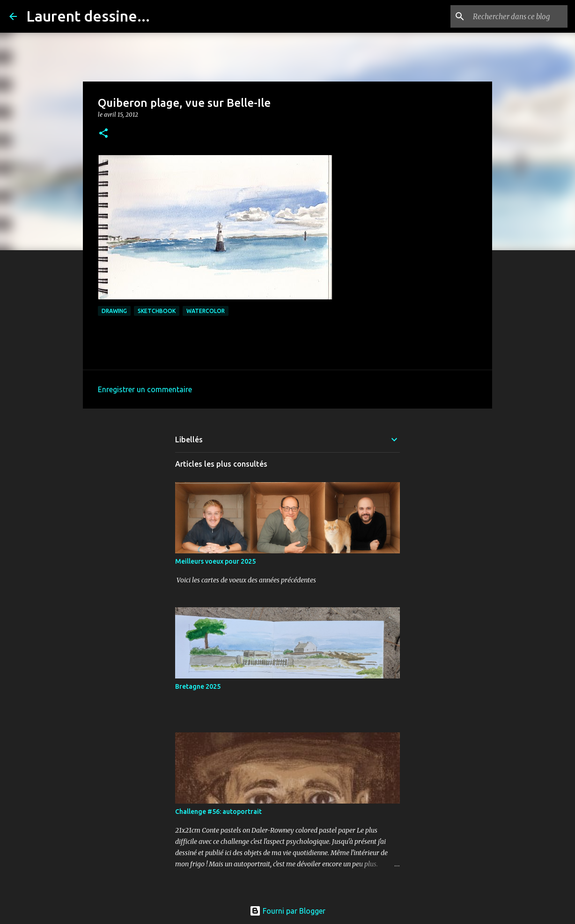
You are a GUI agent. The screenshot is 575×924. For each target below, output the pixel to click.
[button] (103, 134)
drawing (114, 311)
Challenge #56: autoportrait (218, 812)
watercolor (206, 311)
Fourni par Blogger (287, 911)
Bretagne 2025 (198, 686)
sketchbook (157, 311)
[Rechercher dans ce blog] (518, 16)
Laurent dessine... (88, 16)
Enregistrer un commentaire (145, 389)
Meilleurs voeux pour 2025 (215, 561)
